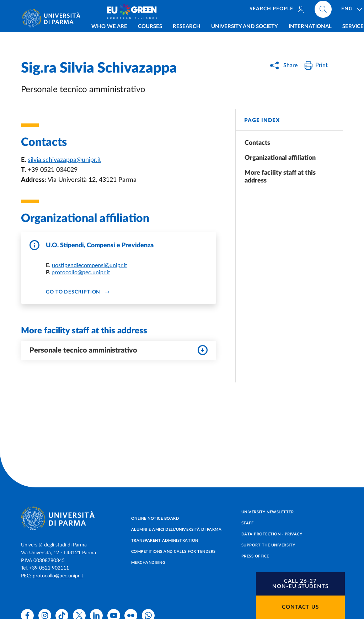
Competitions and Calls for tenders (173, 552)
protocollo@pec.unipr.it (81, 273)
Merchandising (148, 563)
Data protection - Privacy (272, 534)
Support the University (268, 545)
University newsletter (268, 512)
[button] (300, 584)
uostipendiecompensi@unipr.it (90, 265)
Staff (248, 523)
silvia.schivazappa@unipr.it (64, 160)
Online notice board (155, 519)
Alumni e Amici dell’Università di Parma (176, 530)
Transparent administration (165, 541)
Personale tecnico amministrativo (119, 350)
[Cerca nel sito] (337, 11)
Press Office (255, 556)
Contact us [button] (300, 607)
